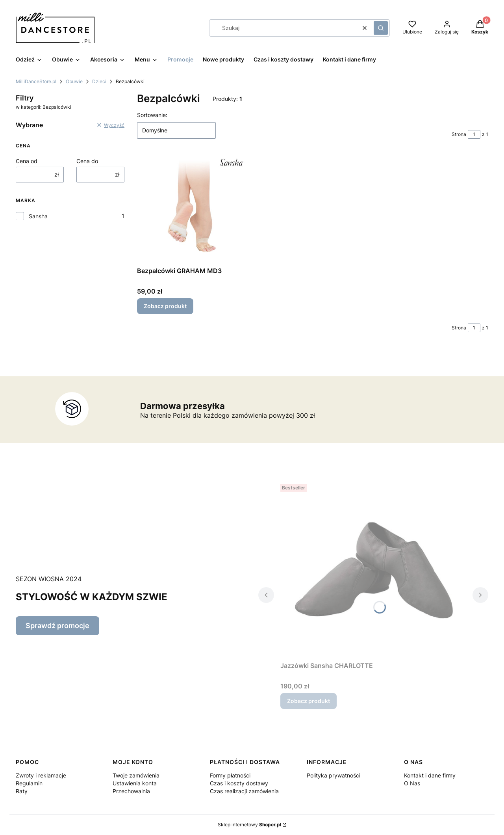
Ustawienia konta (135, 783)
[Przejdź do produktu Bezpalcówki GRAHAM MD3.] (191, 209)
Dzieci (99, 81)
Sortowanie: (152, 115)
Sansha (38, 216)
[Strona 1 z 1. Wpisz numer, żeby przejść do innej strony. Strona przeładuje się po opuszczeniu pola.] (474, 134)
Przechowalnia (131, 791)
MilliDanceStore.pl (36, 81)
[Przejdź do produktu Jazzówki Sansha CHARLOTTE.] (373, 569)
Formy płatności (230, 775)
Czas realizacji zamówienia (244, 791)
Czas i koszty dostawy (239, 783)
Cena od (27, 161)
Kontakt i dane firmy (430, 775)
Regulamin (29, 783)
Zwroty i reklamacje (41, 775)
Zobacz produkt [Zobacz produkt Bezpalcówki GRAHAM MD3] (165, 306)
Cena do (87, 161)
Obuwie (74, 81)
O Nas (412, 783)
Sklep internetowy (249, 825)
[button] (381, 28)
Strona (459, 134)
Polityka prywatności (334, 775)
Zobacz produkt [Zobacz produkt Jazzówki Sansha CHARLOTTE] (309, 701)
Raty (22, 791)
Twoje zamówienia (136, 775)
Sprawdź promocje (57, 626)
